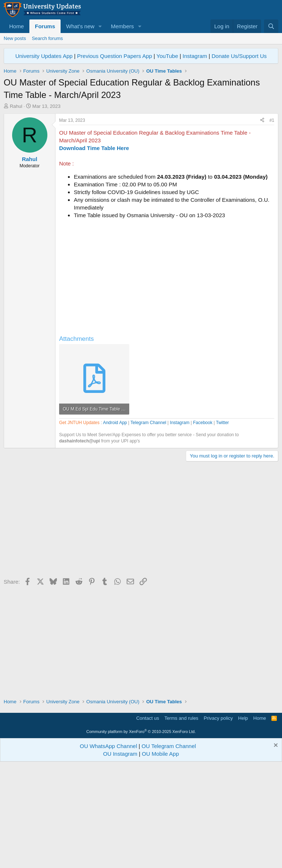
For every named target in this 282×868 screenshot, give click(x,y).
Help (243, 821)
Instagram (195, 56)
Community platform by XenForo (141, 834)
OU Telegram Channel (169, 849)
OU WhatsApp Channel (108, 849)
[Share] (262, 223)
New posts (15, 38)
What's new (80, 26)
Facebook (203, 525)
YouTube (167, 56)
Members (122, 26)
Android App (115, 525)
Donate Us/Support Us (239, 56)
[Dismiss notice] (275, 849)
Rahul (16, 106)
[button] (100, 26)
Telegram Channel (148, 525)
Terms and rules (181, 821)
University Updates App (44, 56)
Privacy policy (218, 821)
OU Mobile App (160, 856)
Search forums (48, 38)
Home (17, 26)
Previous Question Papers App (115, 56)
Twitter (222, 525)
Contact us (148, 821)
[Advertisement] (141, 165)
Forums (45, 26)
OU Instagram (120, 856)
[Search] (271, 26)
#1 (272, 223)
